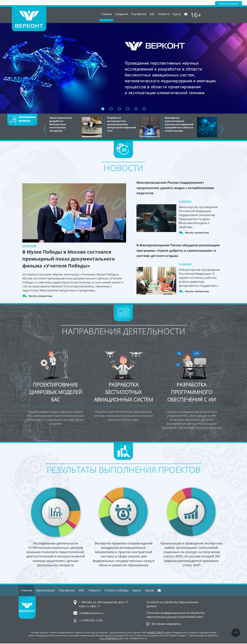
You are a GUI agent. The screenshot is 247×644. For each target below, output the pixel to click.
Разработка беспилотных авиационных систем (123, 396)
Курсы (179, 15)
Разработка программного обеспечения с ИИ (192, 392)
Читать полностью (40, 296)
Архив (157, 591)
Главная (104, 18)
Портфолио (139, 15)
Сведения (120, 15)
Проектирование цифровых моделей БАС (56, 392)
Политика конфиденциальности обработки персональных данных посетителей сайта (176, 615)
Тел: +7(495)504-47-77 (111, 639)
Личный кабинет (228, 4)
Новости (165, 15)
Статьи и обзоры (122, 591)
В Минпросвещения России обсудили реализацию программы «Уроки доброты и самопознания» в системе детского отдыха (178, 250)
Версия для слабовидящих (202, 3)
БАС (153, 15)
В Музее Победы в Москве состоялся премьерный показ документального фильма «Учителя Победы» (74, 259)
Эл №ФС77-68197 (155, 633)
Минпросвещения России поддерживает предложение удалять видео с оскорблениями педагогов (175, 188)
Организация (47, 591)
